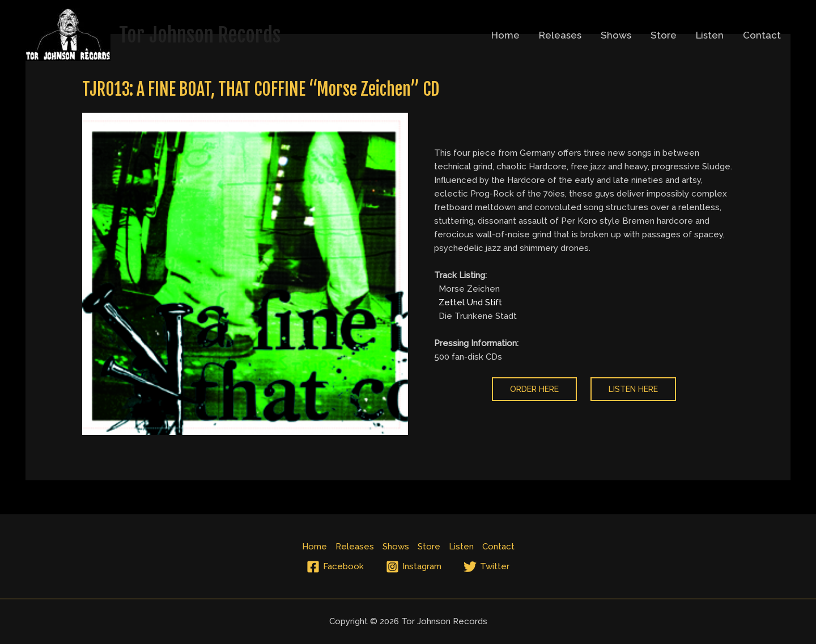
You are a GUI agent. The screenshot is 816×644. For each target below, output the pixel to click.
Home (505, 35)
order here (534, 389)
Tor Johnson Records (200, 35)
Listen (710, 35)
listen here (633, 389)
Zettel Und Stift (470, 302)
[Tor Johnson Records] (68, 34)
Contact (762, 35)
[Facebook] (335, 567)
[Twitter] (486, 567)
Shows (616, 35)
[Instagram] (414, 567)
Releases (560, 35)
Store (664, 35)
